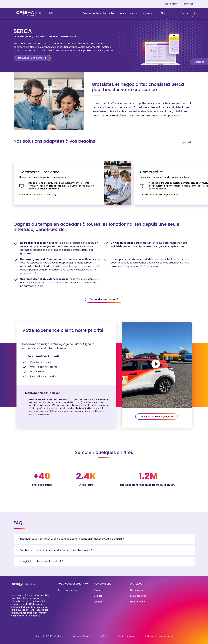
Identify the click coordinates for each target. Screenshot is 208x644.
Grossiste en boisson (68, 590)
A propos (149, 13)
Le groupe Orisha (139, 596)
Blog (164, 13)
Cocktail (98, 596)
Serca (97, 590)
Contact (185, 13)
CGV (104, 636)
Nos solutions (128, 13)
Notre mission (137, 590)
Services (98, 602)
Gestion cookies (126, 636)
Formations (189, 4)
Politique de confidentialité (159, 636)
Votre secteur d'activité (99, 13)
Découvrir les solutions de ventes (38, 195)
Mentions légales (81, 636)
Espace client (170, 4)
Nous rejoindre (138, 602)
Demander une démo (102, 299)
